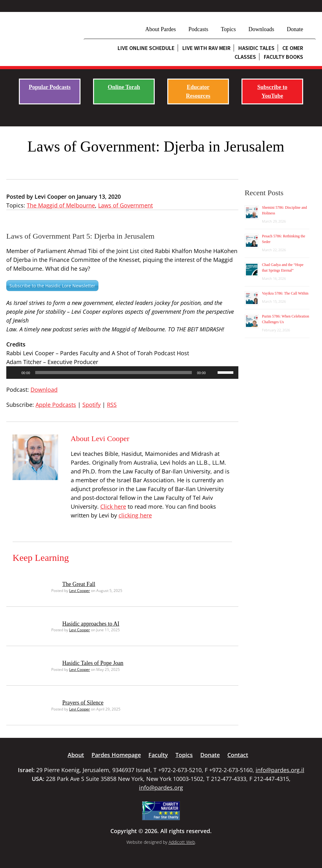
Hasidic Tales (256, 48)
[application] (122, 373)
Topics (228, 29)
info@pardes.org (161, 788)
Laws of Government (125, 205)
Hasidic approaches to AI (91, 624)
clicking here (135, 515)
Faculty (158, 755)
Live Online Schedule (146, 48)
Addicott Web (182, 842)
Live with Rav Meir (206, 48)
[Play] (14, 373)
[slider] (114, 373)
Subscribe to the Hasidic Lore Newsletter (52, 286)
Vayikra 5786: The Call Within (285, 293)
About (76, 755)
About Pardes (161, 29)
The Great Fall (79, 584)
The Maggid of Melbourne (61, 205)
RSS (112, 405)
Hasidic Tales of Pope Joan (93, 663)
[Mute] (213, 373)
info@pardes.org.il (280, 770)
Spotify (92, 405)
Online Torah (124, 87)
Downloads (261, 29)
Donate (295, 29)
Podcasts (198, 29)
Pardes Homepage (116, 755)
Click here (113, 506)
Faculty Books (283, 57)
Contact (238, 755)
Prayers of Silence (83, 703)
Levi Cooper (80, 591)
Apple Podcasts (56, 405)
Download (44, 390)
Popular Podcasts (50, 87)
